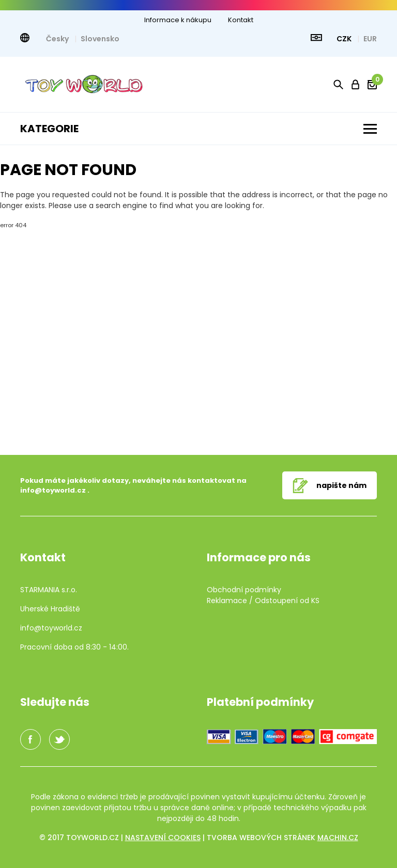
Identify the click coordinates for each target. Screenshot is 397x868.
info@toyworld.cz (53, 490)
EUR (370, 39)
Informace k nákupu (178, 20)
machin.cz (338, 838)
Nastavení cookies (163, 838)
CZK (345, 39)
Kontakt (241, 20)
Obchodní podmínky (244, 590)
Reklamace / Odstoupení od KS (263, 601)
